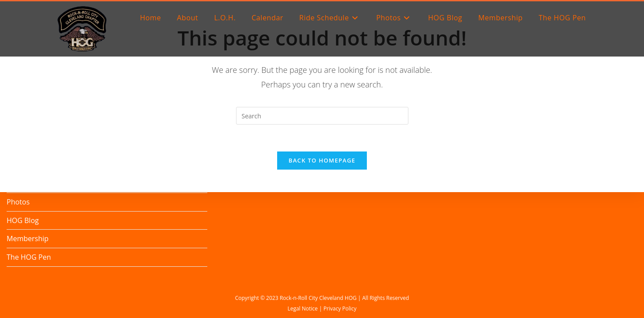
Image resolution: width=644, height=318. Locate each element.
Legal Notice (302, 309)
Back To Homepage (322, 160)
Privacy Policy (340, 309)
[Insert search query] (322, 116)
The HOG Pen (29, 257)
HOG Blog (23, 220)
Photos (18, 202)
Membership (28, 238)
